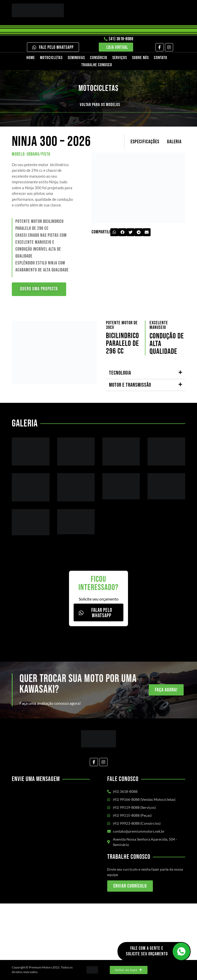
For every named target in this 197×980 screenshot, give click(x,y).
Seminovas (76, 58)
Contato (161, 58)
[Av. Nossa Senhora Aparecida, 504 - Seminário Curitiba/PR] (98, 932)
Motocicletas (51, 58)
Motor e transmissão (130, 385)
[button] (114, 232)
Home (31, 58)
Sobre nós (140, 58)
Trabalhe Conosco (97, 65)
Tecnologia (120, 373)
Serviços (120, 58)
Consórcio (99, 58)
